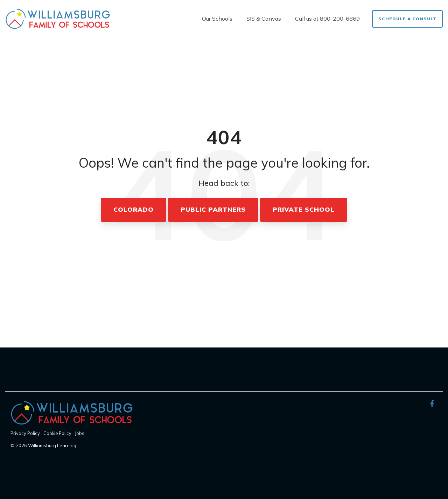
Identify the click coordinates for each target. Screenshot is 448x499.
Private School (304, 209)
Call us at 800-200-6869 (327, 19)
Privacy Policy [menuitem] (25, 433)
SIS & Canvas (264, 19)
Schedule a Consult (407, 19)
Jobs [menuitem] (80, 433)
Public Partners (213, 209)
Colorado (134, 209)
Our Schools (217, 19)
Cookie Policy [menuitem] (57, 433)
